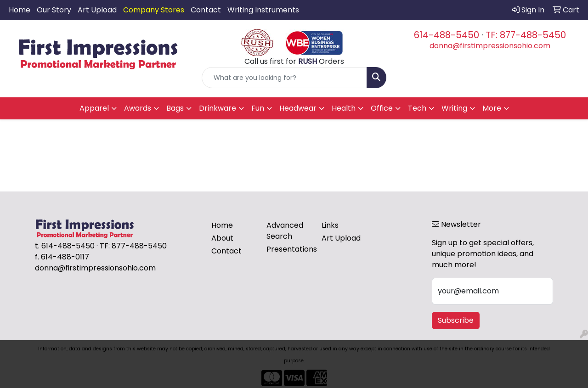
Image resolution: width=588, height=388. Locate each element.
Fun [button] (258, 108)
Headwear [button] (298, 108)
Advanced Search (285, 231)
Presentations (288, 249)
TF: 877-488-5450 (526, 35)
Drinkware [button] (218, 108)
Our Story (54, 10)
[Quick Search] (285, 78)
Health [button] (344, 108)
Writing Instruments (263, 10)
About (222, 238)
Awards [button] (138, 108)
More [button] (492, 108)
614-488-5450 (447, 35)
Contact (206, 10)
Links (330, 225)
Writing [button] (454, 108)
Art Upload (97, 10)
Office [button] (382, 108)
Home (20, 10)
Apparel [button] (94, 108)
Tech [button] (417, 108)
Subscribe (456, 320)
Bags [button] (175, 108)
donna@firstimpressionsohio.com (490, 46)
